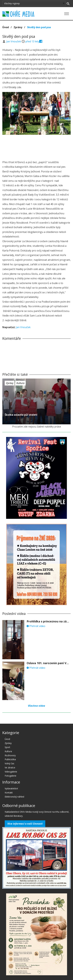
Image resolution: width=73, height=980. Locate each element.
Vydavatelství (11, 788)
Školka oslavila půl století (21, 415)
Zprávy (18, 27)
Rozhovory (10, 755)
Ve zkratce (10, 768)
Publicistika (10, 759)
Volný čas (9, 763)
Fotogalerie (10, 776)
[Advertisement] (36, 147)
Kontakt (9, 793)
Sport (7, 747)
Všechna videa (36, 706)
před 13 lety (32, 41)
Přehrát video (36, 626)
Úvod (6, 27)
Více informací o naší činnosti (25, 824)
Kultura (20, 383)
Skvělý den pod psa (39, 27)
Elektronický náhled (14, 797)
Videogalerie (11, 772)
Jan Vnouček (14, 41)
